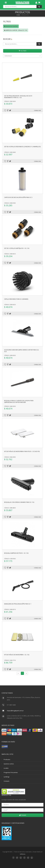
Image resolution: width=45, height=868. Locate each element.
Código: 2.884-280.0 (10, 508)
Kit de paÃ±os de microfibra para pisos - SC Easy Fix (22, 451)
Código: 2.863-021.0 (10, 609)
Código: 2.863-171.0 (10, 660)
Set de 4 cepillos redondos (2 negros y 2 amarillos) (22, 147)
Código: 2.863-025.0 (10, 355)
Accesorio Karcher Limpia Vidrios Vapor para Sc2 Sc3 (22, 351)
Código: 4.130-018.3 (10, 559)
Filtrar (23, 51)
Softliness (23, 854)
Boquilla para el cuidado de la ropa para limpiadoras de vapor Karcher (19, 401)
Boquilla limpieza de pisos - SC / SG (16, 553)
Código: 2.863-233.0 (10, 406)
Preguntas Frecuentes (11, 772)
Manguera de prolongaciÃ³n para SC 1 (18, 604)
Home (18, 15)
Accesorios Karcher (11, 26)
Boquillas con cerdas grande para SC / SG (19, 502)
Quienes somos (9, 764)
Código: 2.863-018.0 (10, 203)
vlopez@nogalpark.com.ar (15, 711)
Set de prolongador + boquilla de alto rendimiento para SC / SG (18, 97)
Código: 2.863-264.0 (10, 152)
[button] (22, 56)
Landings (7, 777)
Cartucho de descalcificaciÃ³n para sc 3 (18, 197)
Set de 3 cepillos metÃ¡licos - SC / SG (17, 248)
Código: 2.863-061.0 (10, 254)
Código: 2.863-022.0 (10, 305)
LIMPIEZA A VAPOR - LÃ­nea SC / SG (16, 30)
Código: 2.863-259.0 (10, 457)
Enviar (23, 815)
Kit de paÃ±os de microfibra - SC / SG (17, 655)
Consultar (37, 111)
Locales (6, 768)
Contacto (7, 781)
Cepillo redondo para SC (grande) (16, 299)
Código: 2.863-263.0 (10, 101)
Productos (7, 759)
